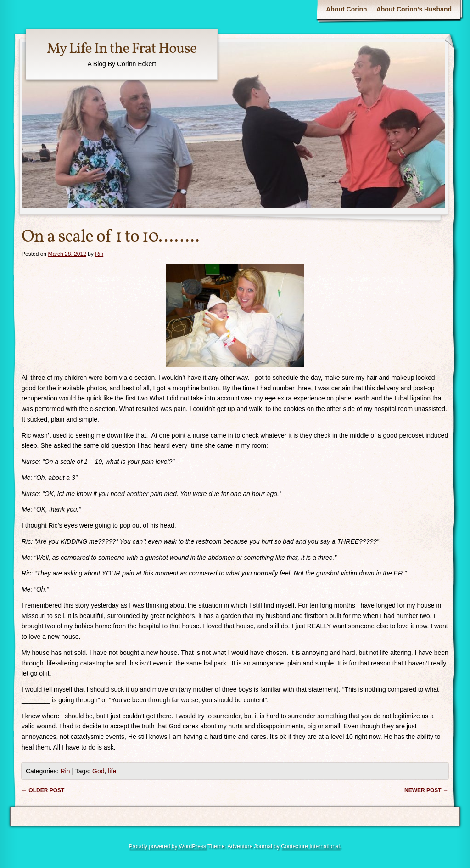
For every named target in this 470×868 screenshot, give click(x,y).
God (98, 771)
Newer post (426, 790)
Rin (99, 254)
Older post (43, 790)
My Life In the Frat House (122, 49)
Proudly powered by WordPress (167, 846)
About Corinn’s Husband (414, 9)
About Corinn (346, 9)
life (112, 771)
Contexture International (310, 846)
